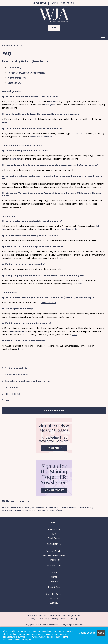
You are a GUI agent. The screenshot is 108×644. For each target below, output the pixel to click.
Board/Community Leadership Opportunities (28, 381)
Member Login (40, 3)
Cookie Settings (87, 633)
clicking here (50, 105)
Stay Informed (54, 538)
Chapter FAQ (15, 83)
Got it (101, 633)
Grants (54, 577)
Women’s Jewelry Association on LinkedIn (35, 507)
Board (54, 573)
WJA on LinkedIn (15, 501)
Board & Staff (54, 530)
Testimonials (12, 387)
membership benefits (17, 331)
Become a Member (54, 411)
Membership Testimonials (54, 555)
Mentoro (54, 599)
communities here (49, 303)
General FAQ (15, 68)
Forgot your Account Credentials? (26, 73)
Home (5, 46)
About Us (14, 46)
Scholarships (54, 581)
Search (54, 3)
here (20, 349)
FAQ (21, 46)
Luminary (54, 603)
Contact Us (68, 3)
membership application (42, 137)
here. (61, 258)
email (4, 122)
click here (53, 102)
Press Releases (12, 394)
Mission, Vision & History (17, 368)
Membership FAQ (17, 78)
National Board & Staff (16, 375)
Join (54, 28)
